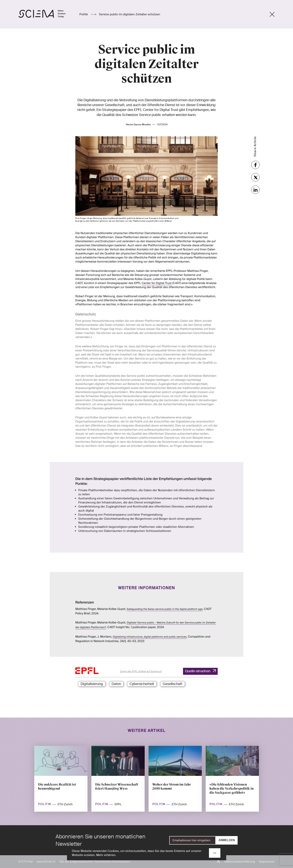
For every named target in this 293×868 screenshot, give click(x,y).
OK (215, 853)
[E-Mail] (192, 840)
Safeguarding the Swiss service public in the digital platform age (165, 609)
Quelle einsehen (198, 671)
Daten (116, 684)
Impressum (267, 862)
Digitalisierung (92, 684)
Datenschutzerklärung (240, 862)
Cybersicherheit (142, 684)
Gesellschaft (173, 684)
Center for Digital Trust (157, 279)
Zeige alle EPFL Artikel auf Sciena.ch (141, 671)
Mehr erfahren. (106, 855)
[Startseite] (46, 14)
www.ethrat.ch (46, 862)
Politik (84, 14)
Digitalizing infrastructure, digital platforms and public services (150, 637)
